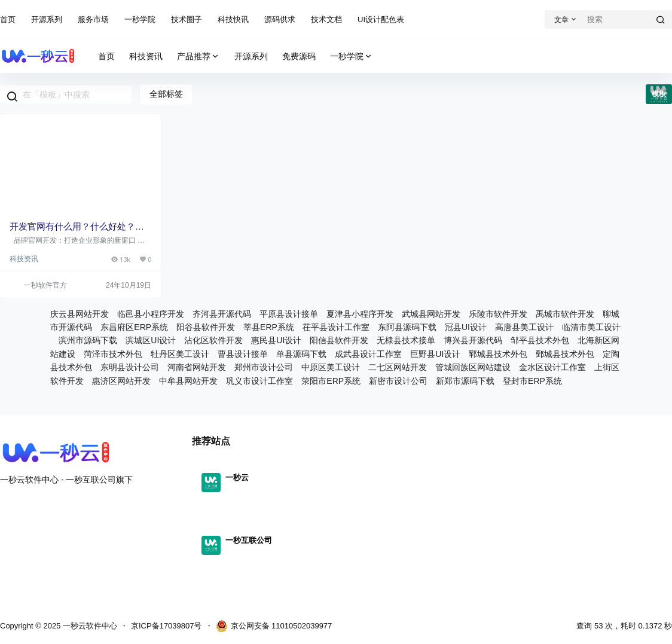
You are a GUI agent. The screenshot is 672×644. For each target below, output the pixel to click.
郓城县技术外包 (498, 354)
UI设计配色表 (381, 19)
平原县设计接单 (289, 314)
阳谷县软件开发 (206, 327)
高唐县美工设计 (524, 327)
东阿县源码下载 (407, 327)
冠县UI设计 (466, 327)
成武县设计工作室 (368, 354)
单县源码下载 (301, 354)
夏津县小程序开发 (360, 314)
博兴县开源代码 (473, 340)
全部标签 (166, 94)
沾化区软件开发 (213, 340)
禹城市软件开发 (565, 314)
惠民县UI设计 (276, 340)
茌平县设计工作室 (336, 327)
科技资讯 (24, 259)
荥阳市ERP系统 (331, 381)
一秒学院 (140, 19)
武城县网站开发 (431, 314)
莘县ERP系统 (269, 327)
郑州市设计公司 (264, 367)
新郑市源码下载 (465, 381)
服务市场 (93, 19)
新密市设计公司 (398, 381)
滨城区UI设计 (151, 340)
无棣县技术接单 (406, 340)
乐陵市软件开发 (498, 314)
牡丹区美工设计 (180, 354)
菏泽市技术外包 (113, 354)
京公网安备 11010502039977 (274, 626)
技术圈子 (187, 19)
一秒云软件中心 (89, 626)
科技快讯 (233, 19)
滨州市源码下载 (88, 340)
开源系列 (47, 19)
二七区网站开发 (398, 367)
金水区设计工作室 (552, 367)
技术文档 (326, 19)
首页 (8, 19)
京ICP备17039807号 (167, 626)
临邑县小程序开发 (151, 314)
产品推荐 (198, 57)
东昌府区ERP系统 (134, 327)
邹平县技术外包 (540, 340)
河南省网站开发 (197, 367)
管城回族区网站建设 (473, 367)
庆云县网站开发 (80, 314)
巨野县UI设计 (435, 354)
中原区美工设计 (331, 367)
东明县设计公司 (130, 367)
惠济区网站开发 (121, 381)
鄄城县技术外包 (565, 354)
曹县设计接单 (243, 354)
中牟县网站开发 (188, 381)
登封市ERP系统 (532, 381)
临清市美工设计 (591, 327)
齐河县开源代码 (222, 314)
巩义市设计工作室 (259, 381)
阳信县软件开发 (339, 340)
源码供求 (280, 19)
